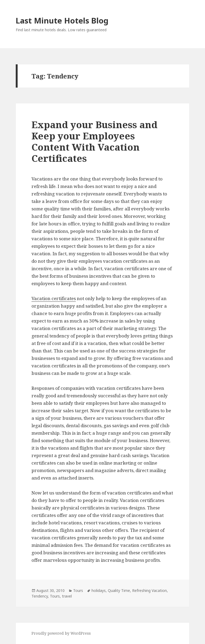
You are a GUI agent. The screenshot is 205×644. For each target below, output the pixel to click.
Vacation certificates (54, 298)
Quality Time (119, 590)
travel (67, 596)
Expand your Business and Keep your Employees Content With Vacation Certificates (94, 141)
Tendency (40, 596)
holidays (99, 590)
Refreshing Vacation (149, 590)
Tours (78, 590)
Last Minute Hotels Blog (62, 20)
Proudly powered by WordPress (61, 633)
